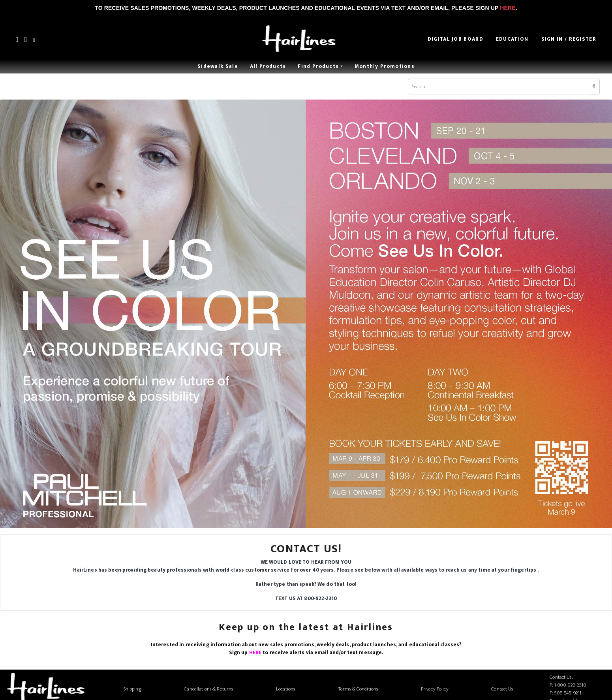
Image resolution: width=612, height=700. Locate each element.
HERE (255, 653)
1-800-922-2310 (571, 685)
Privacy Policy (435, 689)
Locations (285, 689)
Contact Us (502, 689)
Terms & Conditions (358, 689)
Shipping (132, 689)
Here (508, 8)
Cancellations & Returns (208, 689)
